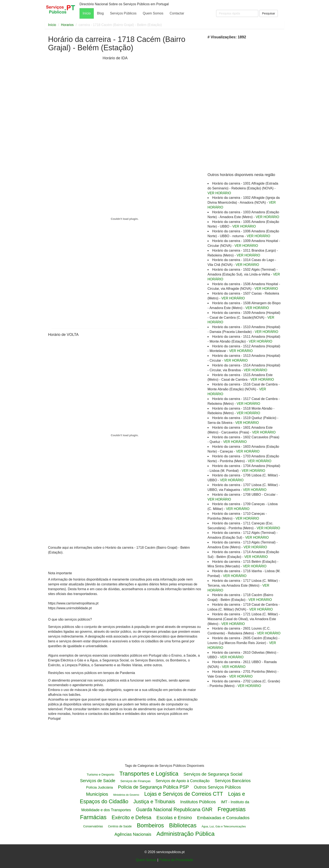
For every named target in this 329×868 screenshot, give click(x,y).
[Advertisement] (74, 90)
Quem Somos (153, 13)
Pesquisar (269, 13)
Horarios (67, 25)
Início (87, 13)
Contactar (177, 13)
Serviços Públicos (123, 13)
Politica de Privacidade (176, 860)
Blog (100, 13)
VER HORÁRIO (219, 193)
